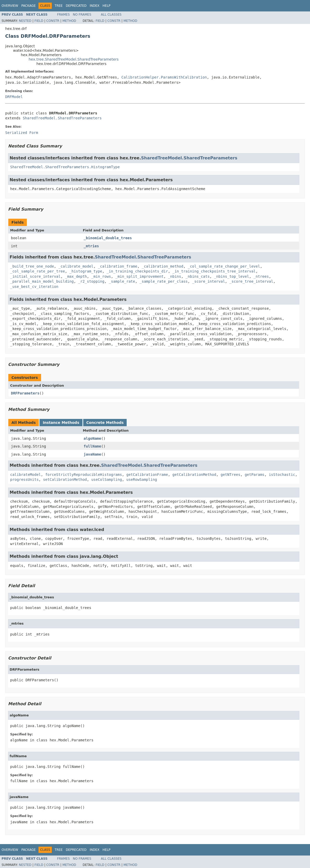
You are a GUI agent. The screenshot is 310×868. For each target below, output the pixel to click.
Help (106, 6)
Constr (53, 21)
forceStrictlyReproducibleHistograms (84, 475)
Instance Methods (61, 423)
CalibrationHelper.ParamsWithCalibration (164, 77)
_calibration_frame (118, 266)
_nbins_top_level (232, 276)
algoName (92, 438)
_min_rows (101, 276)
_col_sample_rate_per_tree (38, 271)
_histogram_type (86, 271)
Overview (10, 6)
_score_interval (209, 281)
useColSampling (107, 480)
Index (95, 6)
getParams (255, 475)
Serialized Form (22, 133)
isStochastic (282, 475)
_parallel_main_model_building (42, 281)
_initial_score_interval (35, 276)
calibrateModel (25, 475)
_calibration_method (163, 266)
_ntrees (261, 276)
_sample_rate (122, 281)
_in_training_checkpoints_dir (137, 271)
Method (69, 21)
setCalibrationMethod (65, 480)
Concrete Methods (105, 423)
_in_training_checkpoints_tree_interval (214, 271)
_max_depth (76, 276)
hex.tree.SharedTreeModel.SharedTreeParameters (74, 59)
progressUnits (24, 480)
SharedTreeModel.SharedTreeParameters (62, 118)
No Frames (82, 15)
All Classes (111, 15)
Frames (64, 15)
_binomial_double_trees (108, 238)
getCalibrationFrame (147, 475)
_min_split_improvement (140, 276)
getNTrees (230, 475)
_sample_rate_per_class (163, 281)
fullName (92, 446)
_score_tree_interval (251, 281)
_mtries (91, 246)
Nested (25, 21)
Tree (59, 6)
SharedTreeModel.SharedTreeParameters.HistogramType (65, 167)
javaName (92, 454)
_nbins (175, 276)
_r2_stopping (91, 281)
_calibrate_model (76, 266)
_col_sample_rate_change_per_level (224, 266)
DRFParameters (25, 393)
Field (39, 21)
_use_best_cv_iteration (34, 287)
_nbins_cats (198, 276)
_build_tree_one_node (32, 266)
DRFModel (14, 97)
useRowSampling (142, 480)
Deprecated (76, 6)
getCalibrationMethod (194, 475)
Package (28, 6)
